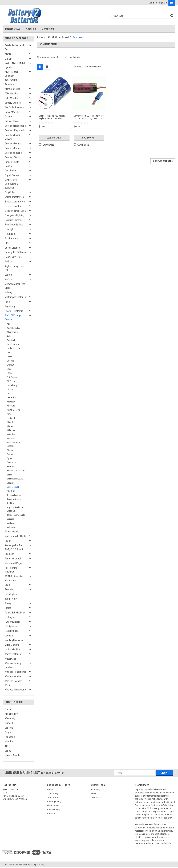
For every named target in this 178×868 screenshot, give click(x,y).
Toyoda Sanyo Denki (16, 515)
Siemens (11, 483)
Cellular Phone (12, 121)
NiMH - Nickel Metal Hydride (15, 65)
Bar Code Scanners (14, 107)
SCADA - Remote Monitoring (13, 578)
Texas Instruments (15, 499)
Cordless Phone (13, 148)
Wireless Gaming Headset (13, 665)
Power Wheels (12, 532)
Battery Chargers (13, 103)
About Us (31, 29)
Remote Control (13, 559)
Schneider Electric (15, 479)
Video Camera (12, 645)
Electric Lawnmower (15, 202)
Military (8, 293)
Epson (10, 369)
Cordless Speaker (14, 153)
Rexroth (10, 466)
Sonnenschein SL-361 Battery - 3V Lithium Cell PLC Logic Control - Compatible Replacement (89, 117)
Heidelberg (12, 385)
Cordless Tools (12, 158)
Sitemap (51, 814)
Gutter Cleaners (13, 248)
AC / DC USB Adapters (11, 82)
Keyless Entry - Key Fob (14, 268)
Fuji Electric (12, 377)
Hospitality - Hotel (14, 257)
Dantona (9, 728)
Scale (7, 585)
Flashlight (10, 229)
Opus (9, 458)
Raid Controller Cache (16, 536)
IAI (8, 393)
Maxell (10, 422)
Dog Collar (10, 192)
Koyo (9, 414)
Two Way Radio (12, 622)
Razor (8, 541)
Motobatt (10, 742)
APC (7, 746)
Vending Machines (14, 640)
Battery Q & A (13, 29)
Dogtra (8, 732)
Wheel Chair (11, 659)
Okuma (10, 450)
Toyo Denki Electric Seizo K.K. (15, 509)
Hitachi (10, 389)
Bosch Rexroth (13, 344)
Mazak (10, 426)
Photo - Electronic (14, 311)
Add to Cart (54, 138)
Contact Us (48, 29)
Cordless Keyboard (14, 130)
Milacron (11, 430)
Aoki (9, 336)
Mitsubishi (12, 434)
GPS (7, 243)
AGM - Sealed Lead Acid (14, 47)
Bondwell (11, 340)
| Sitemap (40, 865)
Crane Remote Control (12, 164)
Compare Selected (163, 161)
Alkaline (9, 54)
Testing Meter (12, 617)
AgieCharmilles (14, 328)
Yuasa (8, 709)
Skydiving (9, 589)
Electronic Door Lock (15, 211)
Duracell (9, 723)
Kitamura (11, 406)
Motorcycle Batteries (15, 297)
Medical (9, 279)
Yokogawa (12, 527)
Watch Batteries (13, 654)
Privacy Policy (53, 810)
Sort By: (78, 67)
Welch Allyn (10, 719)
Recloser (9, 554)
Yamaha (10, 519)
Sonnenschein (13, 487)
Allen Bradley (13, 332)
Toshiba (11, 503)
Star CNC (11, 491)
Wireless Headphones (16, 672)
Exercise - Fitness (14, 220)
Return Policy (53, 806)
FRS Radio (10, 234)
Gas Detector (11, 239)
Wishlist (51, 790)
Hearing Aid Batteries (15, 252)
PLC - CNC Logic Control (13, 318)
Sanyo (10, 475)
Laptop (8, 275)
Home (40, 37)
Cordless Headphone (15, 126)
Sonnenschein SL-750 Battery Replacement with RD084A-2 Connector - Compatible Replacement (52, 117)
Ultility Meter (11, 626)
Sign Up (163, 3)
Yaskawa (11, 523)
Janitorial (9, 262)
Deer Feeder (11, 171)
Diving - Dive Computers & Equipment (11, 184)
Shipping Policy (54, 802)
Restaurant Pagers (14, 563)
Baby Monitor (11, 98)
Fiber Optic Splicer (14, 225)
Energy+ (11, 365)
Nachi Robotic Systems (13, 444)
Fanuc (10, 373)
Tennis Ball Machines (15, 613)
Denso (10, 357)
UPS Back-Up (11, 631)
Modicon (11, 438)
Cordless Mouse (13, 144)
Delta (9, 353)
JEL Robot (12, 397)
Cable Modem (12, 112)
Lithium (8, 59)
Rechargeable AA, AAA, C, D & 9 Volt (14, 547)
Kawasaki (11, 402)
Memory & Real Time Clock (15, 286)
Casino (8, 117)
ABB (9, 324)
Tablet (8, 608)
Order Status (53, 798)
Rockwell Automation (17, 471)
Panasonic (12, 462)
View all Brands (12, 755)
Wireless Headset (13, 677)
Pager (8, 302)
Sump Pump (11, 599)
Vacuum (9, 636)
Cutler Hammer (14, 348)
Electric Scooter (13, 206)
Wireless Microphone (15, 690)
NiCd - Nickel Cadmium (11, 74)
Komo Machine (14, 410)
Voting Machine (13, 650)
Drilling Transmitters (15, 197)
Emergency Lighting (14, 215)
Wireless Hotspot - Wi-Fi (14, 683)
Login (151, 3)
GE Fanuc (11, 381)
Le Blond (11, 418)
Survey (8, 603)
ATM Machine (11, 94)
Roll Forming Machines (11, 570)
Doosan (10, 361)
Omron (10, 454)
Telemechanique (14, 495)
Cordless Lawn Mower (12, 137)
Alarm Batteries (13, 89)
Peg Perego (10, 306)
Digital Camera (12, 175)
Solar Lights (11, 594)
